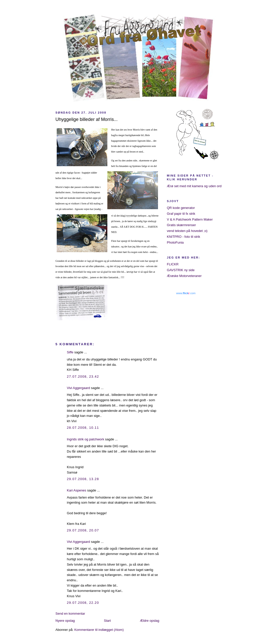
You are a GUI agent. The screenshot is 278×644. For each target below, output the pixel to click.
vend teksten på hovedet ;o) (187, 231)
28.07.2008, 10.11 (83, 428)
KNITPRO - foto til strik (183, 237)
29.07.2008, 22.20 (83, 603)
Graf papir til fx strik (181, 214)
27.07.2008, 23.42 (83, 377)
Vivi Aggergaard (78, 388)
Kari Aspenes (77, 490)
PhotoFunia (175, 242)
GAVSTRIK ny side (181, 270)
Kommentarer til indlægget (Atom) (99, 630)
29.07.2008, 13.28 (83, 479)
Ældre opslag (150, 621)
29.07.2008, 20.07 (83, 530)
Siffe (70, 352)
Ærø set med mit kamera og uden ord (194, 186)
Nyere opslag (65, 621)
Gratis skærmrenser (181, 225)
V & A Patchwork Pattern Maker (190, 219)
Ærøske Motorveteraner (184, 276)
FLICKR (173, 264)
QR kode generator (181, 208)
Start (107, 621)
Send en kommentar (70, 614)
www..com (186, 293)
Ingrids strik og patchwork (85, 439)
